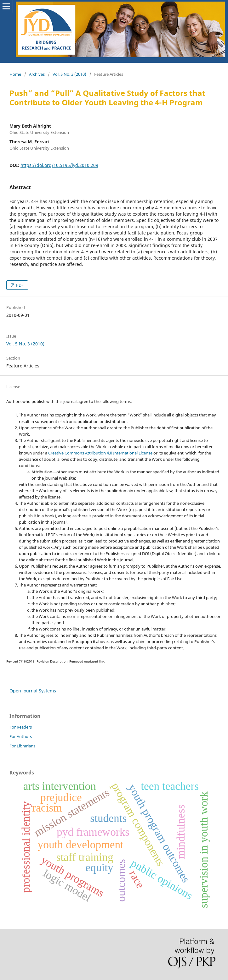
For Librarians (22, 746)
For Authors (21, 736)
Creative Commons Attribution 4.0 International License (100, 453)
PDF (19, 285)
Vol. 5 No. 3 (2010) (69, 74)
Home (15, 74)
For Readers (21, 727)
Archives (37, 74)
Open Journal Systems (33, 691)
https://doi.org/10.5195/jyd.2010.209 (59, 165)
